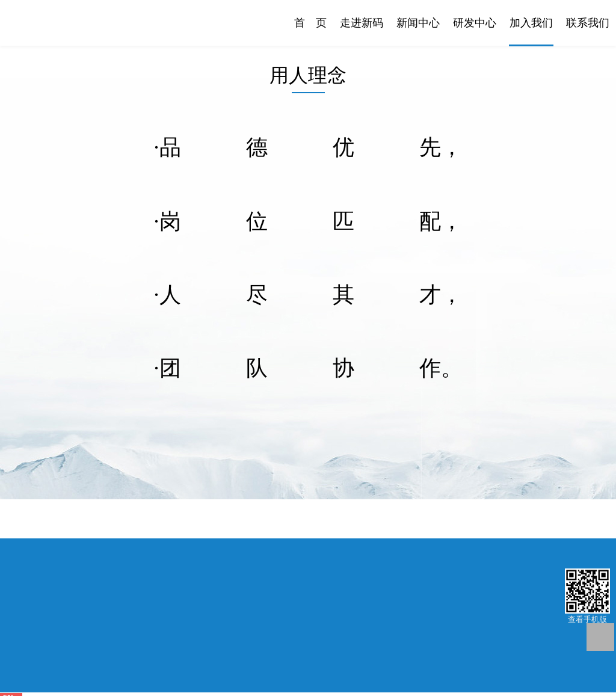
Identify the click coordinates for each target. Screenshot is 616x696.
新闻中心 (418, 23)
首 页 (310, 23)
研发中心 (475, 23)
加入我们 (531, 23)
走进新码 (362, 23)
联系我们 (588, 23)
